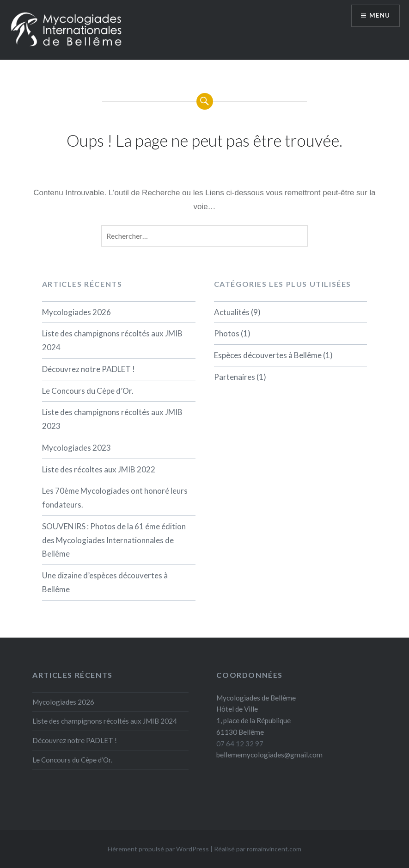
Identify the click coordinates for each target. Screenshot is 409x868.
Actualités (232, 312)
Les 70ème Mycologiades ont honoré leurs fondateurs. (115, 498)
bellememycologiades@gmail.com (269, 755)
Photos (227, 333)
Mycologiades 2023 (76, 448)
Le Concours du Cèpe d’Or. (88, 391)
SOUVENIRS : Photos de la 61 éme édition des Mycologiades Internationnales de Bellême (114, 540)
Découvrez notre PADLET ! (89, 369)
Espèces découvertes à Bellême (268, 355)
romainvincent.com (274, 849)
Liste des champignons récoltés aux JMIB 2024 (112, 340)
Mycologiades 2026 (76, 312)
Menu (378, 16)
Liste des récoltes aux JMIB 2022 (99, 469)
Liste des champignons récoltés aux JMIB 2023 (112, 419)
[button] (67, 29)
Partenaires (235, 377)
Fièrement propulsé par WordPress (158, 849)
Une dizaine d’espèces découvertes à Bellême (105, 582)
